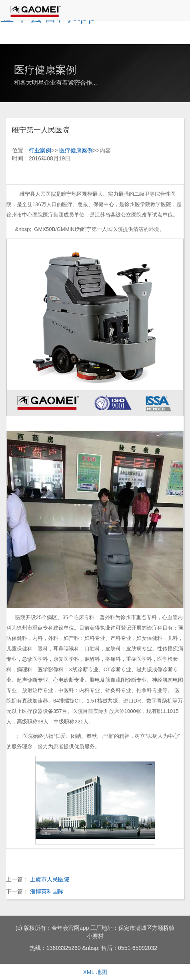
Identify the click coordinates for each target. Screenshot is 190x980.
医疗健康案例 (76, 150)
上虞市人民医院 (50, 879)
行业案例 (40, 150)
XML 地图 (95, 972)
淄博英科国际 (47, 891)
